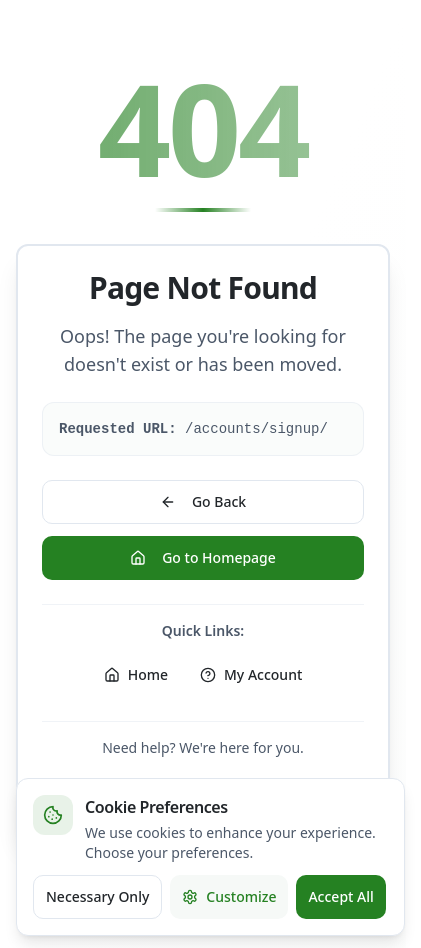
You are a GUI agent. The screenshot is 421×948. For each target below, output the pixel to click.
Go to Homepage (203, 557)
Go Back (203, 501)
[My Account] (251, 675)
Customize (229, 896)
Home (136, 674)
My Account (251, 674)
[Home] (136, 675)
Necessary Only (97, 896)
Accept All (340, 896)
